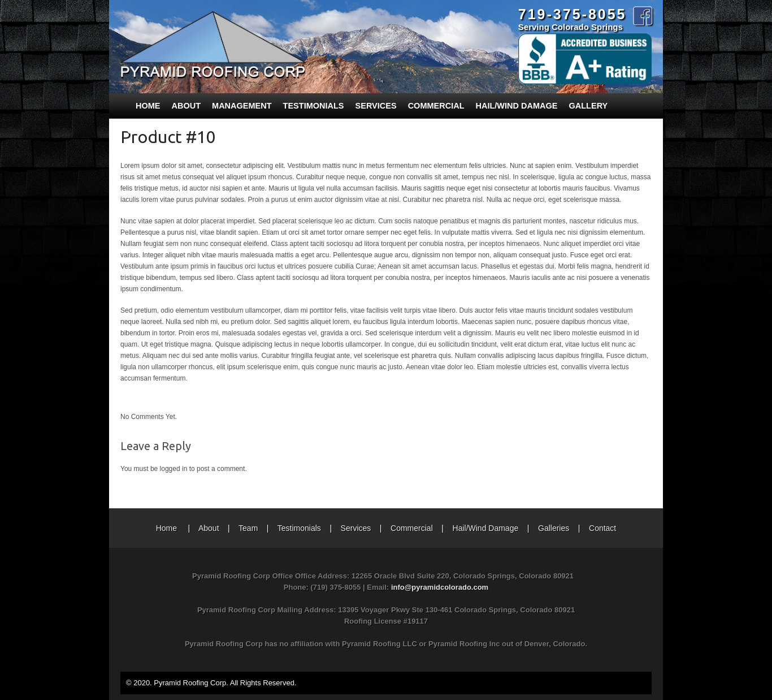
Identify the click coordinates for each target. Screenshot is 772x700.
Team (248, 528)
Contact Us (154, 131)
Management (242, 106)
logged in (174, 469)
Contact (602, 528)
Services (376, 106)
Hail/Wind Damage (517, 106)
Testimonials (314, 106)
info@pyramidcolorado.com (440, 587)
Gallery (589, 106)
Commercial (436, 106)
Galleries (554, 528)
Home (148, 106)
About (187, 106)
